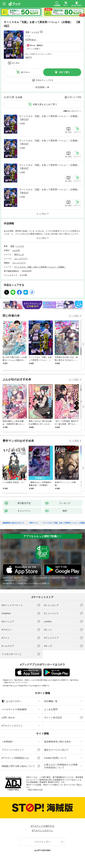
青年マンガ (19, 255)
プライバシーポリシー (13, 750)
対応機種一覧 (51, 701)
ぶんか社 (16, 250)
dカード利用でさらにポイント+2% (38, 54)
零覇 (27, 32)
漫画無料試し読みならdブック (13, 523)
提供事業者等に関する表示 (57, 742)
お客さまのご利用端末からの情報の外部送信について (61, 766)
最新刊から (76, 111)
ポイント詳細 (33, 49)
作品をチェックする (45, 80)
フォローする (41, 32)
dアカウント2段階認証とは (15, 758)
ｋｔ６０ (35, 32)
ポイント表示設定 (53, 718)
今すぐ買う (64, 72)
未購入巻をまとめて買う (45, 104)
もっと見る (74, 316)
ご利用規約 (7, 742)
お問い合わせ (8, 718)
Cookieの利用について (55, 758)
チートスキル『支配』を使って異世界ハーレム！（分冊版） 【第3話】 (50, 167)
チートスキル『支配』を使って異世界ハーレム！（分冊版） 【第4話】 (50, 191)
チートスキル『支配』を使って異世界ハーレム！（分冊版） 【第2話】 (50, 142)
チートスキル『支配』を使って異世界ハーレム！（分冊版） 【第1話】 (50, 118)
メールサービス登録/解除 (14, 709)
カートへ (25, 72)
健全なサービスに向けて (56, 750)
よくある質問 (51, 709)
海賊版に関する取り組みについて (18, 766)
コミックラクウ (21, 259)
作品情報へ (41, 87)
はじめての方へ (12, 701)
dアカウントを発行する (42, 826)
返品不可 (29, 57)
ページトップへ (42, 842)
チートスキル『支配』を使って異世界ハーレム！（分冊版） (40, 267)
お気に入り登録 (74, 97)
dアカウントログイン (12, 726)
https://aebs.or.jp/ (35, 790)
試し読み (16, 63)
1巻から (67, 111)
